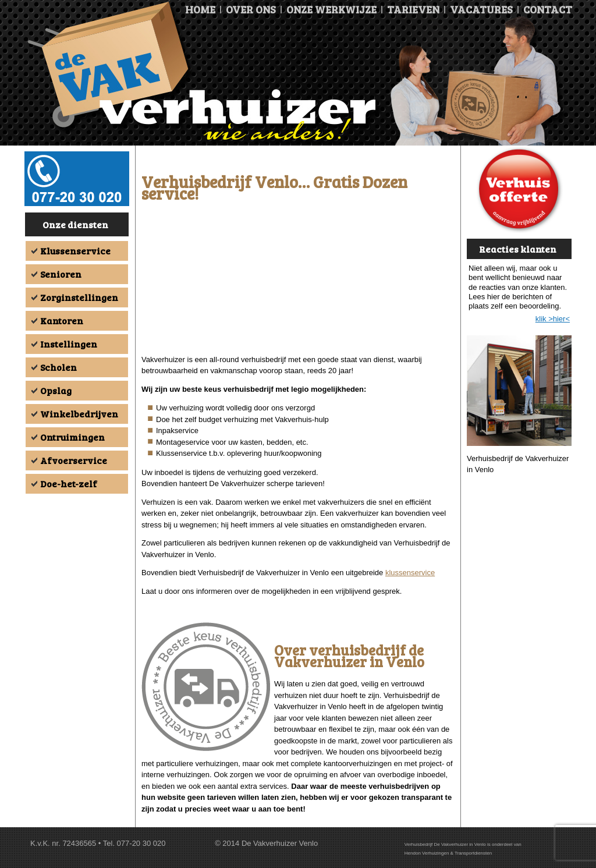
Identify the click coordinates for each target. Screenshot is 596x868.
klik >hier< (553, 319)
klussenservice (410, 573)
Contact (548, 9)
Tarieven (413, 9)
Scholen (58, 367)
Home (200, 9)
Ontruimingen (72, 437)
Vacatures (481, 9)
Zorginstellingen (79, 297)
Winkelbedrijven (79, 414)
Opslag (56, 390)
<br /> (298, 281)
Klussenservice (75, 251)
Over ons (251, 9)
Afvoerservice (74, 460)
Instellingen (69, 344)
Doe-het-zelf (69, 483)
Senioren (61, 274)
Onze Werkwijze (331, 9)
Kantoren (62, 320)
